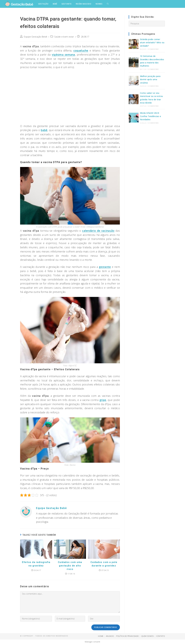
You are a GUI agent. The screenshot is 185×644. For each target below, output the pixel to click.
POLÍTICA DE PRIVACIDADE (127, 636)
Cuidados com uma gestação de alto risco (70, 566)
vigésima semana (63, 55)
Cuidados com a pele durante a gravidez (104, 564)
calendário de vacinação (98, 231)
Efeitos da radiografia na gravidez (36, 564)
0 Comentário (153, 49)
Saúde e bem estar (64, 37)
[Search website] (108, 4)
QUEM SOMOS (148, 636)
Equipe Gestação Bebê (36, 37)
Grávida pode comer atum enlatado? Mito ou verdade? (152, 43)
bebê (44, 130)
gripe (103, 400)
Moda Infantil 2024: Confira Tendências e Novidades (150, 116)
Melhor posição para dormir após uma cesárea (150, 79)
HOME (101, 636)
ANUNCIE (110, 636)
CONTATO (161, 636)
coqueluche (81, 50)
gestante (105, 267)
